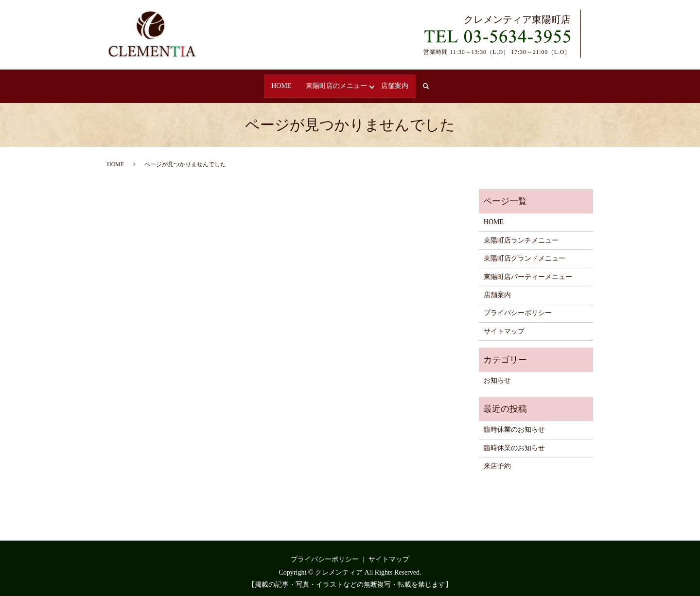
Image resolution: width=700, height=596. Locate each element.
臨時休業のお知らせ (514, 421)
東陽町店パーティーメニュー (528, 268)
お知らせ (497, 372)
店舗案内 (399, 81)
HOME (277, 81)
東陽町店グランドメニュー (525, 250)
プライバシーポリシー (518, 305)
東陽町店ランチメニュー (521, 232)
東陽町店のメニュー (338, 81)
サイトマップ (504, 323)
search (438, 82)
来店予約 (497, 457)
